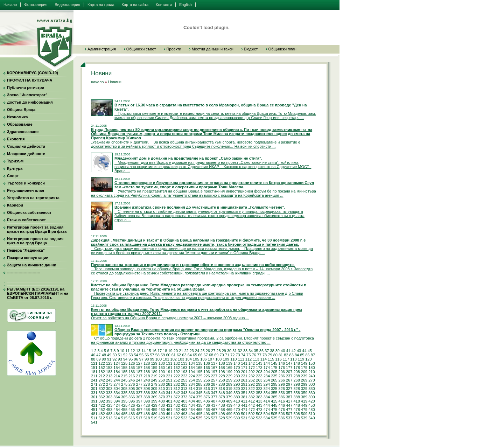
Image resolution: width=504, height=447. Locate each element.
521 (169, 418)
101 (166, 359)
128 (147, 363)
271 (94, 384)
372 (177, 397)
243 (109, 380)
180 (311, 368)
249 (154, 380)
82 (286, 355)
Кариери (15, 205)
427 (139, 405)
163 (184, 368)
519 (154, 418)
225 (199, 376)
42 (294, 351)
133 (184, 363)
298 (296, 384)
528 (222, 418)
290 (237, 384)
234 (267, 376)
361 (94, 397)
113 (256, 359)
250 (162, 380)
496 (206, 414)
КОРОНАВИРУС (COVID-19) (33, 73)
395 (124, 401)
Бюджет (251, 49)
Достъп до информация (30, 102)
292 (252, 384)
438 (222, 405)
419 (304, 401)
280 (162, 384)
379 (229, 397)
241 (94, 380)
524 (191, 418)
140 (237, 363)
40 (283, 351)
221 (169, 376)
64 (190, 355)
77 (259, 355)
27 (213, 351)
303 (109, 389)
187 (139, 372)
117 (286, 359)
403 (184, 401)
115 (271, 359)
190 (162, 372)
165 (199, 368)
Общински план (282, 49)
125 (124, 363)
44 (304, 351)
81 (281, 355)
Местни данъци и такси (213, 49)
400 (162, 401)
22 (186, 351)
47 (98, 355)
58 (157, 355)
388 (296, 397)
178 (296, 368)
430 (162, 405)
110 (233, 359)
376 (206, 397)
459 (154, 410)
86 (308, 355)
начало (97, 82)
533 (259, 418)
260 (237, 380)
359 (304, 393)
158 (147, 368)
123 (109, 363)
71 (227, 355)
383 (259, 397)
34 (251, 351)
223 (184, 376)
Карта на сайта (135, 5)
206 (282, 372)
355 (274, 393)
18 (165, 351)
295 (274, 384)
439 (229, 405)
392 (101, 401)
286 (206, 384)
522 (177, 418)
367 (139, 397)
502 (252, 414)
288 (222, 384)
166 (206, 368)
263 (259, 380)
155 (124, 368)
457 (139, 410)
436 (206, 405)
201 (244, 372)
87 (313, 355)
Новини (115, 82)
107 (211, 359)
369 (154, 397)
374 (191, 397)
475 (274, 410)
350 (237, 393)
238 (296, 376)
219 (154, 376)
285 (199, 384)
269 (304, 380)
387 (289, 397)
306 (132, 389)
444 (267, 405)
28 (218, 351)
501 (244, 414)
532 (252, 418)
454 (117, 410)
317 (214, 389)
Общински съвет (141, 49)
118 (293, 359)
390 (311, 397)
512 (101, 418)
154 (117, 368)
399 (154, 401)
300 (311, 384)
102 (174, 359)
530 (237, 418)
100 (159, 359)
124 (117, 363)
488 (147, 414)
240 (311, 376)
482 (101, 414)
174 (267, 368)
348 (222, 393)
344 (191, 393)
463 (184, 410)
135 (199, 363)
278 (147, 384)
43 (299, 351)
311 (169, 389)
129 (154, 363)
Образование (20, 124)
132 (177, 363)
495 (199, 414)
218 (147, 376)
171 (244, 368)
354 (267, 393)
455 (124, 410)
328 (296, 389)
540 (311, 418)
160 (162, 368)
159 (154, 368)
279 (154, 384)
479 (304, 410)
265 (274, 380)
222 (177, 376)
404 (191, 401)
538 (296, 418)
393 (109, 401)
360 (311, 393)
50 (114, 355)
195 (199, 372)
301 (94, 389)
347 (214, 393)
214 (117, 376)
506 (282, 414)
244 (117, 380)
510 (311, 414)
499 (229, 414)
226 (206, 376)
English (185, 5)
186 (132, 372)
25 (202, 351)
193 (184, 372)
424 (117, 405)
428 (147, 405)
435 (199, 405)
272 (101, 384)
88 (93, 359)
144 (267, 363)
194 (191, 372)
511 (94, 418)
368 (147, 397)
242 (101, 380)
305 (124, 389)
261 (244, 380)
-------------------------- (24, 272)
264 (267, 380)
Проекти (174, 49)
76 (254, 355)
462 (177, 410)
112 (248, 359)
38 (272, 351)
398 (147, 401)
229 (229, 376)
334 (117, 393)
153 (109, 368)
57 (152, 355)
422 (101, 405)
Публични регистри (26, 88)
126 (132, 363)
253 (184, 380)
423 (109, 405)
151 (94, 368)
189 (154, 372)
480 (311, 410)
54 (136, 355)
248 (147, 380)
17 (160, 351)
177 (289, 368)
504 (267, 414)
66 (200, 355)
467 (214, 410)
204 (267, 372)
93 (120, 359)
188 (147, 372)
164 (191, 368)
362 (101, 397)
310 (162, 389)
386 (282, 397)
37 (267, 351)
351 (244, 393)
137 (214, 363)
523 (184, 418)
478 (296, 410)
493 (184, 414)
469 (229, 410)
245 (124, 380)
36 (261, 351)
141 (244, 363)
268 (296, 380)
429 (154, 405)
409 (229, 401)
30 (229, 351)
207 (289, 372)
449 (304, 405)
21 (181, 351)
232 (252, 376)
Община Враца (21, 110)
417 (289, 401)
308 (147, 389)
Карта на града (101, 5)
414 (267, 401)
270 (311, 380)
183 (109, 372)
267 (289, 380)
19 (170, 351)
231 (244, 376)
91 (109, 359)
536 (282, 418)
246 (132, 380)
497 (214, 414)
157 (139, 368)
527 (214, 418)
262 (252, 380)
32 (240, 351)
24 (197, 351)
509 (304, 414)
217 (139, 376)
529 (229, 418)
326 (282, 389)
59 (163, 355)
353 (259, 393)
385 (274, 397)
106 (203, 359)
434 (191, 405)
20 (176, 351)
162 (177, 368)
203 (259, 372)
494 (191, 414)
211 (94, 376)
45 (310, 351)
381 (244, 397)
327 (289, 389)
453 (109, 410)
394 (117, 401)
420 (311, 401)
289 (229, 384)
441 (244, 405)
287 (214, 384)
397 (139, 401)
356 (282, 393)
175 (274, 368)
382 (252, 397)
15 (149, 351)
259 (229, 380)
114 (264, 359)
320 (237, 389)
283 (184, 384)
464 (191, 410)
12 (133, 351)
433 (184, 405)
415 (274, 401)
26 (208, 351)
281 (169, 384)
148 (296, 363)
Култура (15, 168)
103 (181, 359)
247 (139, 380)
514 (117, 418)
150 (311, 363)
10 (122, 351)
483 (109, 414)
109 (226, 359)
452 (101, 410)
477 (289, 410)
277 (139, 384)
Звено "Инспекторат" (27, 95)
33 (245, 351)
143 (259, 363)
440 (237, 405)
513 (109, 418)
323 (259, 389)
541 (94, 422)
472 (252, 410)
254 (191, 380)
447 (289, 405)
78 (265, 355)
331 (94, 393)
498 (222, 414)
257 (214, 380)
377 (214, 397)
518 (147, 418)
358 (296, 393)
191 (169, 372)
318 (222, 389)
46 (93, 355)
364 (117, 397)
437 (214, 405)
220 (162, 376)
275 (124, 384)
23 (192, 351)
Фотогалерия (36, 5)
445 (274, 405)
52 (125, 355)
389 (304, 397)
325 (274, 389)
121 (94, 363)
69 (216, 355)
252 (177, 380)
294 (267, 384)
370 (162, 397)
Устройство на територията (33, 198)
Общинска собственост (29, 212)
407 (214, 401)
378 (222, 397)
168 (222, 368)
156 (132, 368)
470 (237, 410)
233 (259, 376)
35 (256, 351)
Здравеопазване (23, 132)
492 (177, 414)
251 (169, 380)
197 (214, 372)
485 (124, 414)
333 (109, 393)
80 (275, 355)
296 (282, 384)
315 (199, 389)
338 (147, 393)
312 (177, 389)
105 (196, 359)
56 (147, 355)
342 (177, 393)
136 (206, 363)
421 (94, 405)
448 (296, 405)
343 (184, 393)
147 (289, 363)
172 (252, 368)
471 (244, 410)
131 (169, 363)
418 (296, 401)
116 (279, 359)
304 (117, 389)
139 (229, 363)
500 (237, 414)
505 (274, 414)
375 (199, 397)
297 (289, 384)
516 (132, 418)
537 (289, 418)
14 (143, 351)
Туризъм (15, 161)
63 (184, 355)
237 (289, 376)
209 (304, 372)
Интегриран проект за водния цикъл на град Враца (35, 241)
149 (304, 363)
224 (191, 376)
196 (206, 372)
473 (259, 410)
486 (132, 414)
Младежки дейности (26, 154)
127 (139, 363)
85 (302, 355)
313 (184, 389)
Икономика (17, 117)
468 (222, 410)
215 (124, 376)
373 (184, 397)
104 (188, 359)
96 (136, 359)
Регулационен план (26, 190)
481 (94, 414)
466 (206, 410)
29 (224, 351)
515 (124, 418)
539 (304, 418)
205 (274, 372)
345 (199, 393)
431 (169, 405)
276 (132, 384)
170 (237, 368)
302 (101, 389)
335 (124, 393)
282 (177, 384)
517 (139, 418)
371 (169, 397)
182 (101, 372)
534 (267, 418)
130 (162, 363)
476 (282, 410)
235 (274, 376)
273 (109, 384)
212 (101, 376)
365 (124, 397)
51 (120, 355)
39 (278, 351)
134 (191, 363)
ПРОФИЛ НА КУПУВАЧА (30, 80)
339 (154, 393)
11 (127, 351)
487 (139, 414)
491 (169, 414)
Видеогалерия (67, 5)
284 (191, 384)
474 (267, 410)
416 (282, 401)
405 (199, 401)
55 (141, 355)
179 (304, 368)
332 (101, 393)
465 (199, 410)
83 (292, 355)
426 (132, 405)
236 (282, 376)
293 (259, 384)
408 (222, 401)
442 (252, 405)
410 (237, 401)
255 (199, 380)
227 (214, 376)
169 (229, 368)
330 (311, 389)
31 (234, 351)
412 (252, 401)
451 (94, 410)
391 (94, 401)
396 (132, 401)
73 (238, 355)
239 (304, 376)
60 (168, 355)
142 (252, 363)
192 (177, 372)
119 (301, 359)
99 (152, 359)
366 (132, 397)
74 (243, 355)
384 (267, 397)
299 (304, 384)
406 (206, 401)
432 (177, 405)
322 (252, 389)
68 (211, 355)
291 (244, 384)
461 (169, 410)
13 (138, 351)
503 (259, 414)
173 (259, 368)
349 (229, 393)
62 (179, 355)
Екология (16, 139)
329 (304, 389)
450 (311, 405)
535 (274, 418)
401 (169, 401)
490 (162, 414)
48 (104, 355)
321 (244, 389)
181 (94, 372)
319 (229, 389)
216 (132, 376)
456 (132, 410)
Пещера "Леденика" (26, 250)
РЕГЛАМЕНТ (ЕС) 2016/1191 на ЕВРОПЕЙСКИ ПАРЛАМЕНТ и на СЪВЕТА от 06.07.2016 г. (38, 293)
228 (222, 376)
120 (308, 359)
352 (252, 393)
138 (222, 363)
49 (109, 355)
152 (101, 368)
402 (177, 401)
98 (147, 359)
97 (141, 359)
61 (174, 355)
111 (241, 359)
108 (218, 359)
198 (222, 372)
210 (311, 372)
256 (206, 380)
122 (101, 363)
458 (147, 410)
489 (154, 414)
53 (131, 355)
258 (222, 380)
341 (169, 393)
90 (104, 359)
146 (282, 363)
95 (131, 359)
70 (222, 355)
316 (206, 389)
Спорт (13, 176)
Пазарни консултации (28, 258)
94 (125, 359)
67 (206, 355)
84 (297, 355)
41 (288, 351)
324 (267, 389)
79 (270, 355)
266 (282, 380)
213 (109, 376)
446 (282, 405)
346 (206, 393)
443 (259, 405)
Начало (10, 5)
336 (132, 393)
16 (154, 351)
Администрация (102, 49)
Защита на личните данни (32, 265)
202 (252, 372)
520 (162, 418)
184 (117, 372)
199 (229, 372)
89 (98, 359)
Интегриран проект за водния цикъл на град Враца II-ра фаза (37, 229)
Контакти (164, 5)
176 (282, 368)
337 (139, 393)
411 (244, 401)
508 (296, 414)
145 (274, 363)
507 (289, 414)
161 (169, 368)
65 (195, 355)
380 (237, 397)
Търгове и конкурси (26, 183)
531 (244, 418)
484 (117, 414)
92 (114, 359)
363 (109, 397)
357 (289, 393)
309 (154, 389)
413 (259, 401)
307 (139, 389)
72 (232, 355)
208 (296, 372)
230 (237, 376)
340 (162, 393)
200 (237, 372)
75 (248, 355)
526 (206, 418)
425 (124, 405)
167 (214, 368)
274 (117, 384)
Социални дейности (26, 146)
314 (191, 389)
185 (124, 372)
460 (162, 410)
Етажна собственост (26, 220)
